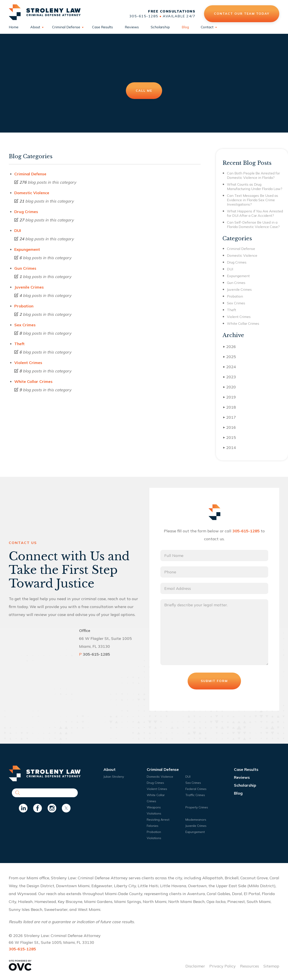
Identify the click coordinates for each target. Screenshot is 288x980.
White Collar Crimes (33, 381)
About (35, 27)
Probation (24, 306)
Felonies (153, 826)
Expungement (27, 249)
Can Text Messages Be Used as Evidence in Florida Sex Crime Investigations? (253, 200)
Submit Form (214, 681)
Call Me (144, 91)
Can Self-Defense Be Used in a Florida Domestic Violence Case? (253, 224)
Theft (19, 344)
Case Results (102, 27)
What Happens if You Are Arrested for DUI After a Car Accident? (255, 213)
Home (14, 27)
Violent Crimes (28, 363)
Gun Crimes (25, 268)
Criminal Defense (66, 27)
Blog (185, 27)
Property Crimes (197, 807)
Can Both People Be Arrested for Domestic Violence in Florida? (253, 175)
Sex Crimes (25, 325)
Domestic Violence (32, 193)
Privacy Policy (223, 966)
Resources (250, 966)
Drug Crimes (26, 212)
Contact (207, 27)
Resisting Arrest (158, 820)
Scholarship (160, 27)
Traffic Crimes (195, 795)
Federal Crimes (196, 789)
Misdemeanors (196, 820)
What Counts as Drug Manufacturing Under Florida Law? (255, 187)
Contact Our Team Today (242, 14)
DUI (18, 231)
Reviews (132, 27)
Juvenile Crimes (29, 287)
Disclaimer (195, 966)
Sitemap (271, 966)
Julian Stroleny (114, 777)
